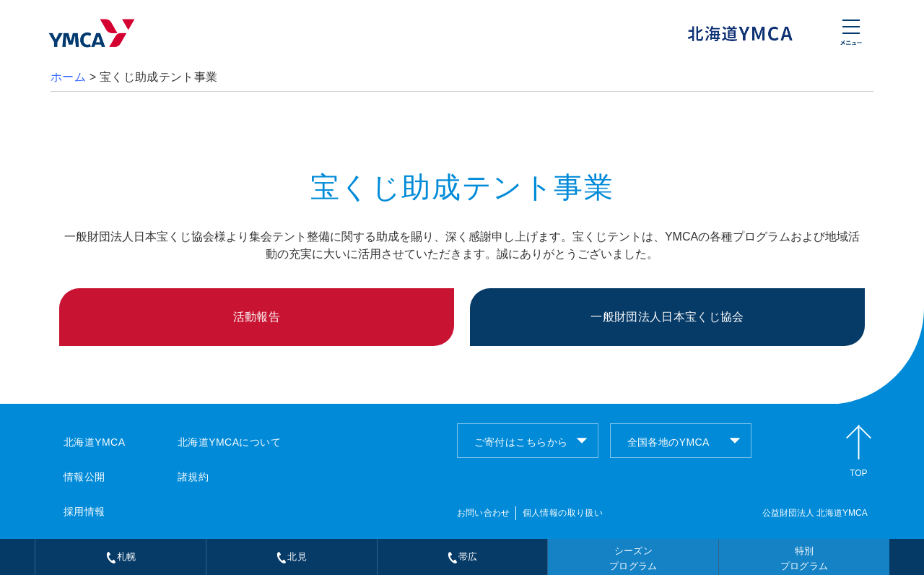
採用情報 (84, 511)
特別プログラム (805, 558)
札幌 (121, 557)
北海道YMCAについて (229, 442)
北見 (291, 557)
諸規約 (193, 477)
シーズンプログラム (633, 558)
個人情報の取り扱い (563, 513)
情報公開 (84, 477)
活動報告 (257, 317)
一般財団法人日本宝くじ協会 (667, 317)
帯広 (462, 557)
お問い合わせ (484, 513)
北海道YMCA (94, 442)
